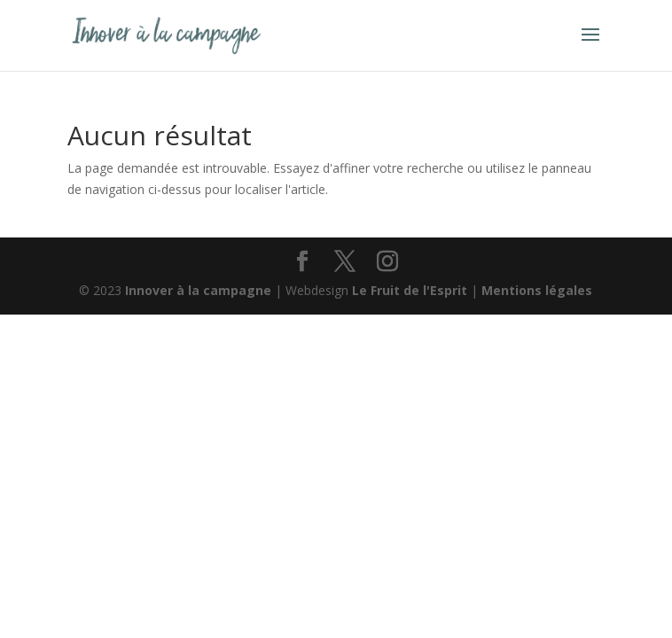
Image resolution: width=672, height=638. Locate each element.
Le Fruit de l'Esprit (410, 290)
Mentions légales (537, 290)
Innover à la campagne (198, 290)
